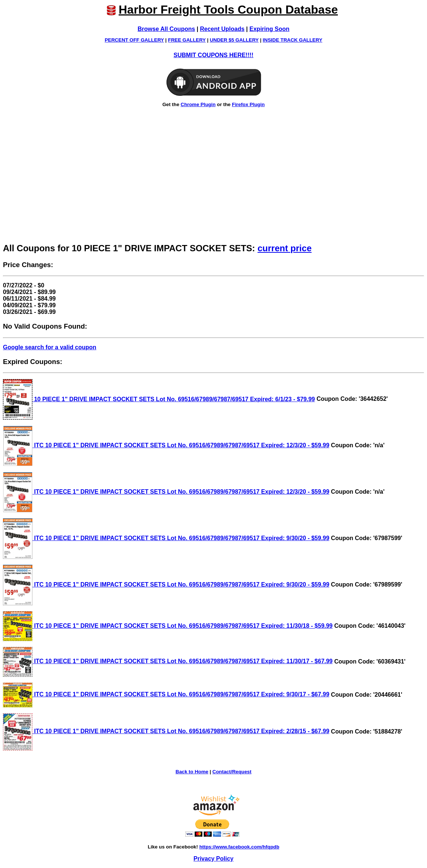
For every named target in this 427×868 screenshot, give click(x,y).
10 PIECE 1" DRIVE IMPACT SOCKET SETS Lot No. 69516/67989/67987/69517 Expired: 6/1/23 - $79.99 (159, 399)
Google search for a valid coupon (50, 347)
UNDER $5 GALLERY (234, 40)
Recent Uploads (222, 29)
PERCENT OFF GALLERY (134, 40)
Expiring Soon (269, 29)
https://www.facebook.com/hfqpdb (239, 847)
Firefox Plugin (248, 104)
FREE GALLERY (187, 40)
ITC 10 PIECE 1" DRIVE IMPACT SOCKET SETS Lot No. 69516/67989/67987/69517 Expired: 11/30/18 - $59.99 (168, 626)
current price (285, 248)
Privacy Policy (213, 859)
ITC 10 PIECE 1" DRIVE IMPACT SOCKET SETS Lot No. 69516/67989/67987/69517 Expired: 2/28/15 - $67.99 (166, 731)
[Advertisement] (213, 184)
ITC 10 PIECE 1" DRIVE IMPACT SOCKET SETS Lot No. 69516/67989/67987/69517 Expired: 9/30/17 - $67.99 (166, 694)
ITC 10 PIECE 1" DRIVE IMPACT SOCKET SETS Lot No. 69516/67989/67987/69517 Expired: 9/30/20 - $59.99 (166, 538)
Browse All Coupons (167, 29)
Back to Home (192, 772)
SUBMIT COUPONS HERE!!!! (213, 55)
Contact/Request (232, 772)
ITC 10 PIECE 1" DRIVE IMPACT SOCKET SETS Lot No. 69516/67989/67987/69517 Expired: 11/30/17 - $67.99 (168, 661)
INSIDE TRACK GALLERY (293, 40)
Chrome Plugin (198, 104)
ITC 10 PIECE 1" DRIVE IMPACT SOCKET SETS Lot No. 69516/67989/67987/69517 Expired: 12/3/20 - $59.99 (166, 445)
